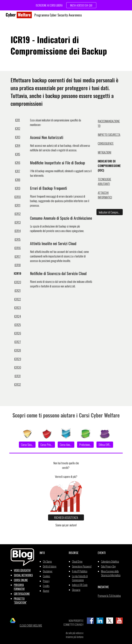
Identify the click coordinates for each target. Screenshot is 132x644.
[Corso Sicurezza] (27, 445)
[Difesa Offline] (105, 445)
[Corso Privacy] (47, 445)
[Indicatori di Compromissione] (110, 212)
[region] (66, 5)
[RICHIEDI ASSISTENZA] (66, 518)
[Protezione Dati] (85, 445)
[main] (66, 45)
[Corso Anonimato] (66, 445)
